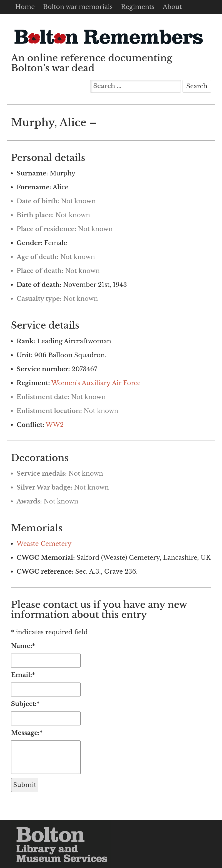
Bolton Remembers (108, 37)
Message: (27, 733)
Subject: (25, 704)
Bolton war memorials (78, 7)
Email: (23, 675)
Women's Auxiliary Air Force (96, 383)
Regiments (138, 7)
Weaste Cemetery (44, 544)
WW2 (55, 425)
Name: (23, 646)
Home (25, 7)
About (172, 7)
